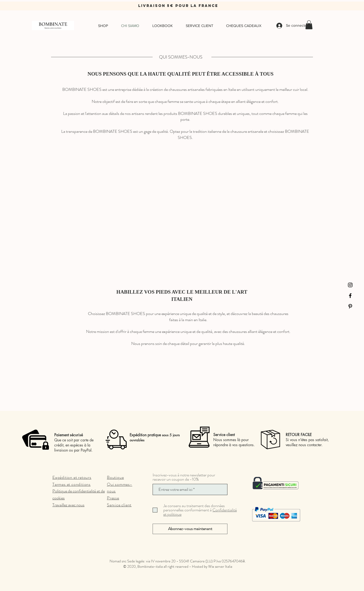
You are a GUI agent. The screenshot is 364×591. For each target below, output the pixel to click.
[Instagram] (350, 285)
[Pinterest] (350, 306)
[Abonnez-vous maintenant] (190, 529)
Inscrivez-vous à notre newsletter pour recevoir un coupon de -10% (184, 477)
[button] (309, 25)
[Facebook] (350, 296)
